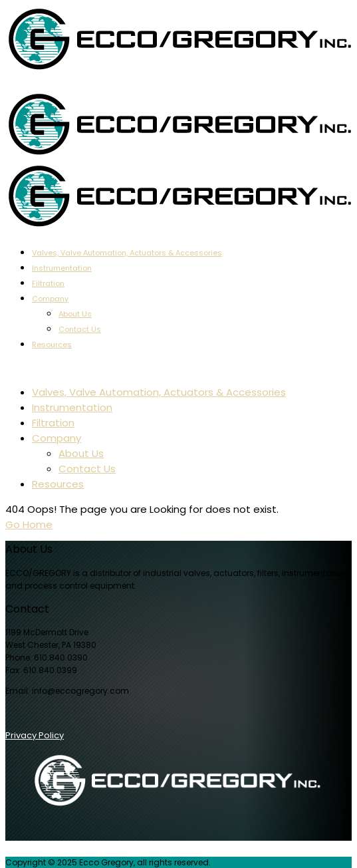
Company (50, 299)
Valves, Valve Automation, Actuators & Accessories (127, 253)
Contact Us (80, 329)
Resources (52, 345)
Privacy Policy (35, 735)
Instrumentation (62, 268)
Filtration (48, 283)
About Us (75, 314)
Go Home (29, 524)
